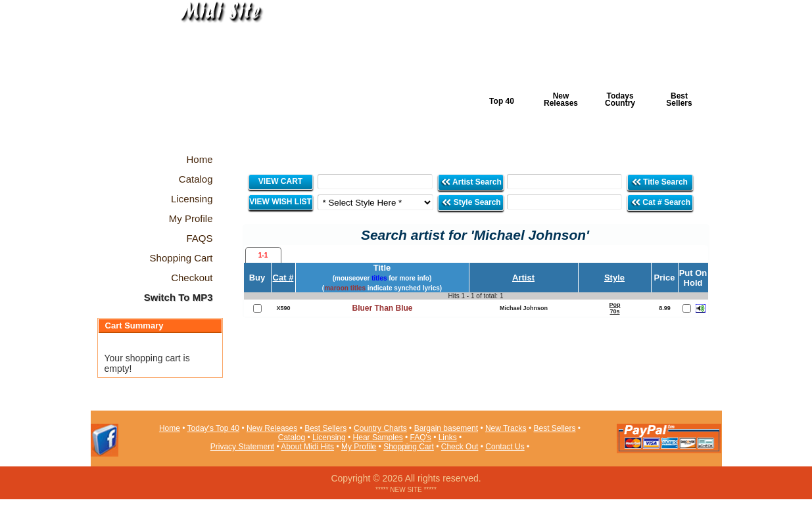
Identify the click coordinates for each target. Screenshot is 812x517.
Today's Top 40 (213, 428)
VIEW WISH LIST (280, 202)
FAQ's (421, 438)
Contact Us (505, 447)
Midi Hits (213, 80)
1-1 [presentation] (263, 255)
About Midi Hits (307, 447)
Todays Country (620, 100)
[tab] (263, 255)
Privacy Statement (242, 447)
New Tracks (506, 428)
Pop (615, 305)
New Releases (561, 100)
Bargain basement (446, 428)
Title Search (660, 182)
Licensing (329, 438)
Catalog (292, 438)
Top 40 (502, 101)
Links (448, 438)
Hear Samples (378, 438)
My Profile (359, 447)
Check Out (460, 447)
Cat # (283, 278)
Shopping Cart (409, 447)
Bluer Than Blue (382, 308)
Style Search (471, 202)
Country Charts (380, 428)
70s (614, 311)
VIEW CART (280, 181)
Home (170, 428)
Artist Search (471, 182)
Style (614, 278)
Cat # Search (660, 202)
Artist (523, 278)
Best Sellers (679, 100)
